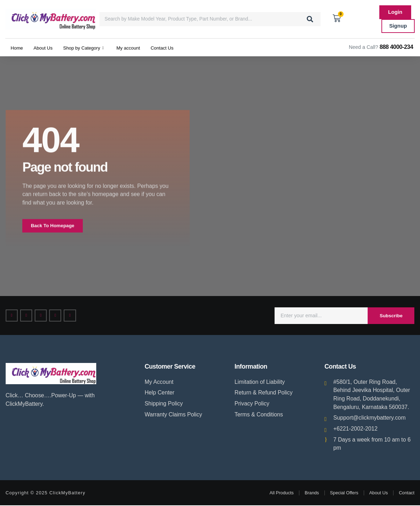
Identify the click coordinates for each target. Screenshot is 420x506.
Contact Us (178, 47)
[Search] (310, 19)
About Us (46, 47)
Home (18, 47)
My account (140, 47)
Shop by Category (91, 47)
